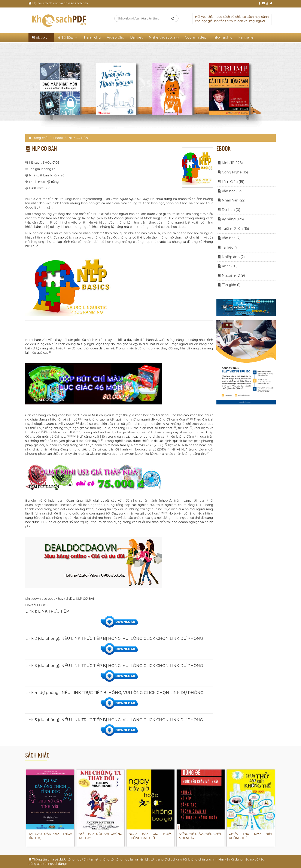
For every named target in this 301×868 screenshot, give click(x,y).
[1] (50, 352)
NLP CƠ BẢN (78, 138)
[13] (168, 449)
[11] (71, 436)
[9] (45, 432)
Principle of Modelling (142, 218)
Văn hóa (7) (229, 238)
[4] (189, 419)
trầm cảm (182, 501)
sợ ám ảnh (148, 501)
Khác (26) (227, 266)
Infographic (222, 37)
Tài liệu (67, 38)
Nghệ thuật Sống (164, 37)
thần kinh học (154, 203)
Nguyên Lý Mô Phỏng (107, 218)
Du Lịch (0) (229, 210)
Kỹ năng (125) (231, 219)
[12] (74, 436)
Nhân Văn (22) (231, 200)
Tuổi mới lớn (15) (233, 229)
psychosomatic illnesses (53, 505)
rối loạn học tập (90, 505)
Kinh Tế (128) (230, 163)
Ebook (41, 38)
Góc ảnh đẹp (196, 37)
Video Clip (115, 37)
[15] (162, 513)
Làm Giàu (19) (231, 182)
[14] (208, 453)
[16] (166, 513)
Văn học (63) (230, 191)
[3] (82, 419)
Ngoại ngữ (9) (231, 275)
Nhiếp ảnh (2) (231, 257)
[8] (43, 432)
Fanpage (246, 37)
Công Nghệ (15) (233, 172)
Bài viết (136, 37)
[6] (77, 423)
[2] (79, 419)
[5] (191, 419)
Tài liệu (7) (228, 247)
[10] (68, 436)
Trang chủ (92, 37)
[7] (191, 427)
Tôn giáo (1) (229, 285)
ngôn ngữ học (177, 203)
